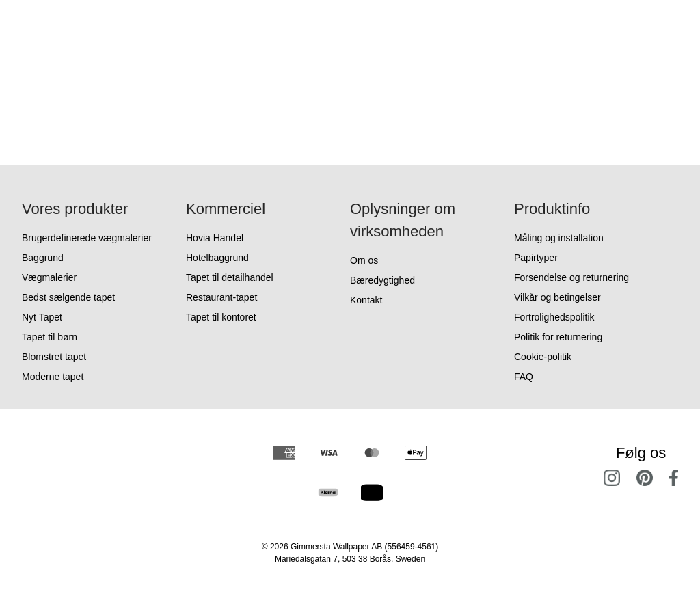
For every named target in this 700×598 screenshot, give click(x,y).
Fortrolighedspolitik (554, 317)
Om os (364, 260)
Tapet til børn (50, 337)
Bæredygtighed (382, 280)
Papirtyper (536, 258)
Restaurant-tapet (221, 297)
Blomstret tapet (54, 357)
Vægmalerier (49, 277)
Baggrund (43, 258)
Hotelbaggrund (217, 258)
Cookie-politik (543, 357)
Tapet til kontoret (221, 317)
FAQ (524, 377)
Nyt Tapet (42, 317)
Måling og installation (559, 238)
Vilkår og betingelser (557, 297)
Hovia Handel (215, 238)
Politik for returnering (558, 337)
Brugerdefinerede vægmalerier (87, 238)
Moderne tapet (53, 377)
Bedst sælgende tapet (68, 297)
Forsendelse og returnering (571, 277)
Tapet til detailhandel (230, 277)
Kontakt (366, 300)
